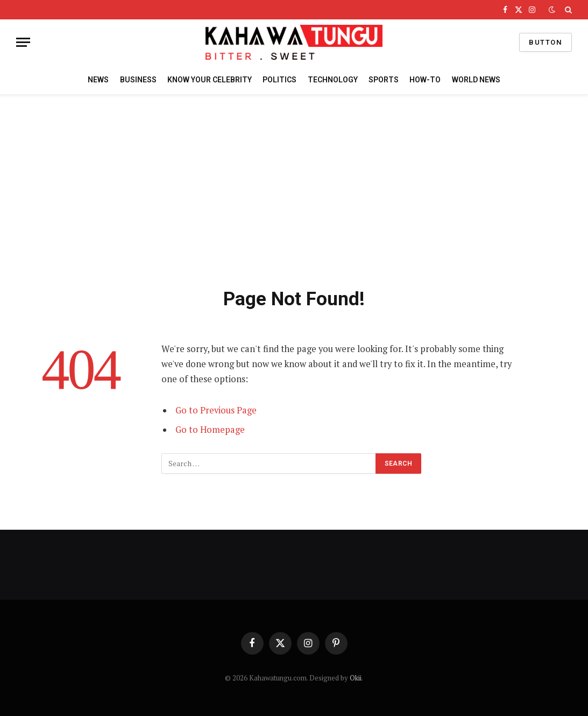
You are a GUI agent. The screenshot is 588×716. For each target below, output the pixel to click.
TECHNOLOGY (333, 80)
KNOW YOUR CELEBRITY (210, 80)
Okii (356, 678)
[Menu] (23, 42)
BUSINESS (138, 80)
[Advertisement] (294, 189)
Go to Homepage (210, 430)
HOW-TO (425, 80)
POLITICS (279, 80)
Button (546, 42)
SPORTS (384, 80)
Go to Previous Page (216, 410)
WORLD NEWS (476, 80)
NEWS (98, 80)
